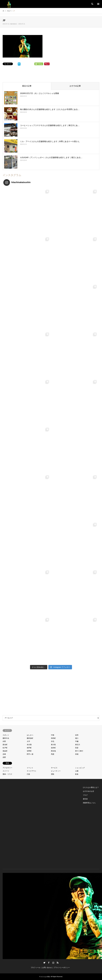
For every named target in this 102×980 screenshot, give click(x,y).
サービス (54, 768)
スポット (6, 735)
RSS (58, 963)
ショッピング (80, 768)
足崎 (4, 754)
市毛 (53, 741)
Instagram (53, 963)
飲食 (77, 774)
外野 (4, 741)
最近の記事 (27, 86)
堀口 (77, 738)
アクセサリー (7, 768)
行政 (28, 774)
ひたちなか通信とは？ (91, 787)
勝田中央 (6, 738)
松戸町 (5, 748)
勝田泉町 (30, 738)
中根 (53, 735)
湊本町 (53, 748)
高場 (77, 754)
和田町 (53, 738)
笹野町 (29, 751)
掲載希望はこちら (89, 803)
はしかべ (30, 735)
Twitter (44, 963)
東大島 (53, 745)
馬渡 (53, 754)
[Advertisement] (51, 693)
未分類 (29, 745)
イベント (30, 768)
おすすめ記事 (75, 86)
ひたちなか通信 (45, 977)
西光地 (53, 751)
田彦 (77, 748)
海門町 (29, 748)
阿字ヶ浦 (30, 754)
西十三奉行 (79, 751)
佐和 (77, 735)
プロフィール (35, 968)
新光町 (5, 745)
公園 (77, 771)
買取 (53, 774)
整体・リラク (7, 774)
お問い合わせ (47, 968)
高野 (4, 757)
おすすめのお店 (88, 791)
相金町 (5, 751)
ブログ (85, 795)
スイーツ (6, 771)
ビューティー (56, 771)
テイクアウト (32, 771)
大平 (28, 741)
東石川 (78, 745)
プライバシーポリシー (62, 968)
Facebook (49, 963)
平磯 (77, 741)
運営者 (85, 799)
